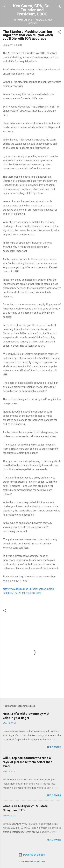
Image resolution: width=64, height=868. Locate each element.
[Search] (59, 7)
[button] (59, 33)
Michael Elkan (39, 861)
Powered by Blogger (32, 855)
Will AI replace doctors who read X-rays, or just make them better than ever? (27, 762)
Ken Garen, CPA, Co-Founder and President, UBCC (32, 10)
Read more (54, 747)
